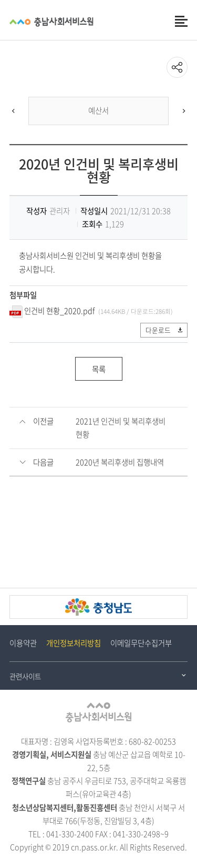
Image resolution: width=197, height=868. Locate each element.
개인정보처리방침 (74, 643)
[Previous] (13, 111)
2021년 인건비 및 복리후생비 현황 (121, 428)
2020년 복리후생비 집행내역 (120, 462)
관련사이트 (25, 676)
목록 (99, 369)
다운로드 (165, 330)
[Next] (184, 111)
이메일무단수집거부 (141, 643)
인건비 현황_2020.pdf (59, 311)
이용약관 (23, 643)
